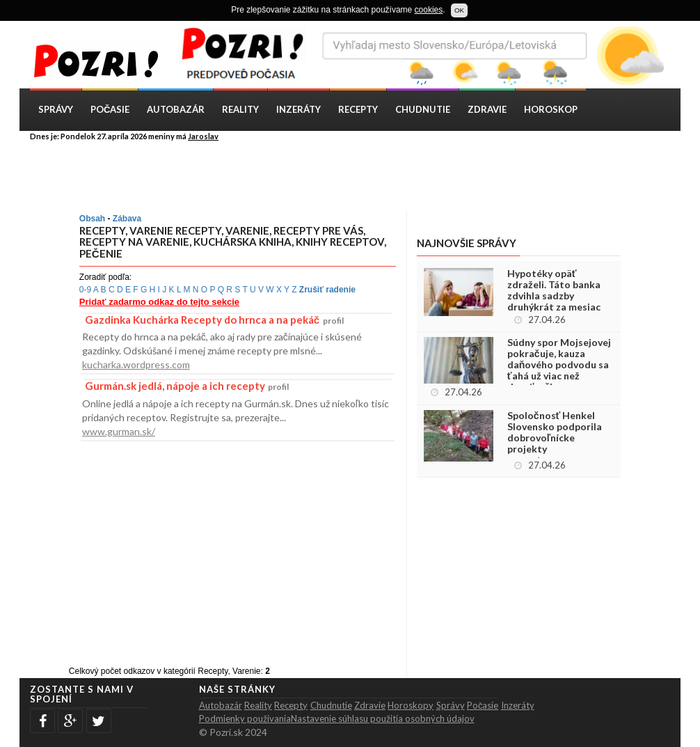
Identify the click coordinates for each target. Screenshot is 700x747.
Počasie (110, 109)
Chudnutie (423, 109)
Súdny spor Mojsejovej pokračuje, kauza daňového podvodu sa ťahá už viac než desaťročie (559, 365)
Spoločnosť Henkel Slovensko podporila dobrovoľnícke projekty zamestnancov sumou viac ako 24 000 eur (557, 443)
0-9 (85, 290)
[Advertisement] (360, 175)
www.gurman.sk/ (119, 431)
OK (459, 10)
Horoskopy (411, 705)
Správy (56, 109)
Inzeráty (299, 109)
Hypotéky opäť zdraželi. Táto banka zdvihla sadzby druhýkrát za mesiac (554, 290)
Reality (240, 109)
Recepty (358, 109)
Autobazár (176, 109)
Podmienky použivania (245, 718)
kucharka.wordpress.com (136, 364)
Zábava (127, 219)
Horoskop (551, 109)
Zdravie (487, 109)
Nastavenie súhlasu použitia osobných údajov (383, 718)
